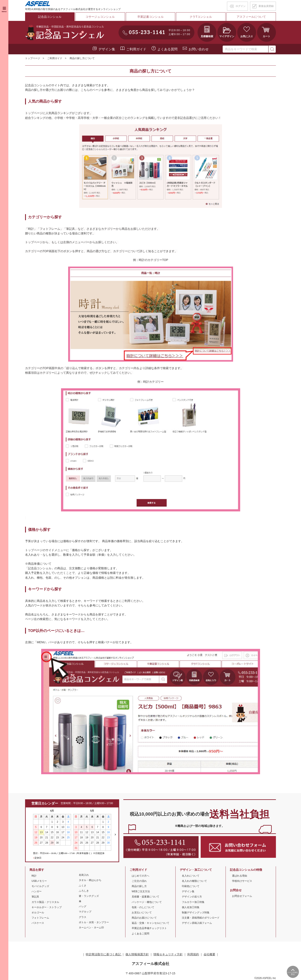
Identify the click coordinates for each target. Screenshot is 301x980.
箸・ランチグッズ (89, 896)
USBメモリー (39, 881)
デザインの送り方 (192, 896)
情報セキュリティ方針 (168, 954)
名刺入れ (84, 875)
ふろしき (84, 890)
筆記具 (35, 896)
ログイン (241, 6)
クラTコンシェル (201, 17)
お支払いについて (142, 912)
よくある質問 (167, 49)
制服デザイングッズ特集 (196, 912)
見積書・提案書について (145, 896)
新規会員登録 (266, 6)
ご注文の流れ (139, 881)
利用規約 (193, 954)
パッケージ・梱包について (147, 902)
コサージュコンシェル (100, 17)
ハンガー (37, 891)
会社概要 (209, 954)
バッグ (83, 906)
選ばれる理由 (240, 875)
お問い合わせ (199, 49)
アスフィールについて (251, 17)
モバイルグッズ (40, 886)
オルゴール (38, 912)
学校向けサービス (242, 881)
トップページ (33, 58)
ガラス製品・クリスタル (45, 902)
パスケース (38, 923)
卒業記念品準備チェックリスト (149, 928)
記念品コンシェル (50, 17)
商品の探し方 (139, 886)
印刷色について (191, 886)
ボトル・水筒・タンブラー (94, 922)
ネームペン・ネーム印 (91, 927)
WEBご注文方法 (141, 891)
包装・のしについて (143, 907)
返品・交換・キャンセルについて (150, 923)
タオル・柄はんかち (90, 880)
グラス (83, 917)
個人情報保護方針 (137, 954)
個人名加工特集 (191, 907)
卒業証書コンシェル (150, 17)
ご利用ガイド (136, 49)
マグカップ (85, 911)
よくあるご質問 (140, 933)
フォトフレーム (40, 917)
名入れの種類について (194, 881)
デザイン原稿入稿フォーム (197, 923)
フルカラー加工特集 (193, 902)
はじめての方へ (140, 875)
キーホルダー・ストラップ (47, 907)
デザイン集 (107, 49)
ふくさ (83, 885)
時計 (34, 875)
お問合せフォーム (242, 896)
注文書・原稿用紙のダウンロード (201, 917)
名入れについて (191, 875)
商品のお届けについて (144, 917)
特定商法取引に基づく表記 (104, 954)
